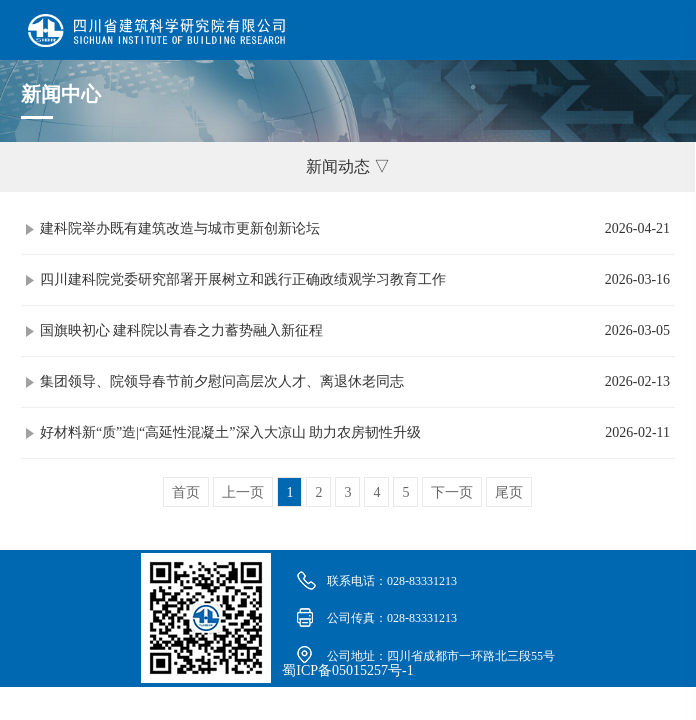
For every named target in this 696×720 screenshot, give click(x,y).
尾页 (509, 492)
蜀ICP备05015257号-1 (347, 670)
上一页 (243, 492)
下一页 (452, 492)
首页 (186, 492)
